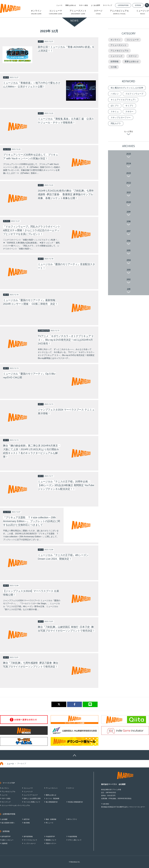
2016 (129, 241)
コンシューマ (133, 40)
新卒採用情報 (28, 837)
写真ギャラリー (51, 843)
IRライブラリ (73, 819)
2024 (129, 164)
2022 (129, 183)
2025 (129, 154)
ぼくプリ (115, 106)
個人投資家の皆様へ (8, 823)
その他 (113, 67)
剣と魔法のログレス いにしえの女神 (127, 88)
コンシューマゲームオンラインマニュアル (16, 805)
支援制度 (4, 843)
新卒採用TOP (6, 837)
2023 (129, 173)
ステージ (133, 56)
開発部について (51, 840)
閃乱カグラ (116, 123)
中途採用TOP (50, 837)
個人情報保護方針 (52, 802)
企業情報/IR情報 (123, 5)
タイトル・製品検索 (53, 799)
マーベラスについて (30, 840)
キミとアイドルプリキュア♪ (123, 100)
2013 (129, 270)
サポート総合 (83, 5)
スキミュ (115, 112)
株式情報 (27, 823)
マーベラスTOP (9, 783)
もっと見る (129, 131)
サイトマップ (108, 5)
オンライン (115, 40)
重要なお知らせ (71, 5)
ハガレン (115, 94)
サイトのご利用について (32, 802)
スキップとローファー (121, 117)
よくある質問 (95, 5)
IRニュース (50, 823)
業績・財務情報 (51, 819)
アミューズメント (118, 45)
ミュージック (116, 56)
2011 (129, 289)
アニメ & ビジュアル (8, 792)
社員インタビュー (7, 840)
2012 (129, 279)
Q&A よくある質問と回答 (32, 799)
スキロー (129, 112)
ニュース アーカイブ (31, 795)
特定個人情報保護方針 (75, 802)
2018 (129, 221)
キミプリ (129, 106)
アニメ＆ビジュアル (119, 51)
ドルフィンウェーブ (134, 94)
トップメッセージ (30, 843)
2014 (129, 260)
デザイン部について (75, 840)
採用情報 (138, 5)
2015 (129, 250)
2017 (129, 231)
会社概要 (4, 819)
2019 (129, 212)
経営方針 (27, 819)
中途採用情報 (73, 837)
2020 (129, 202)
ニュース (59, 5)
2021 (129, 193)
